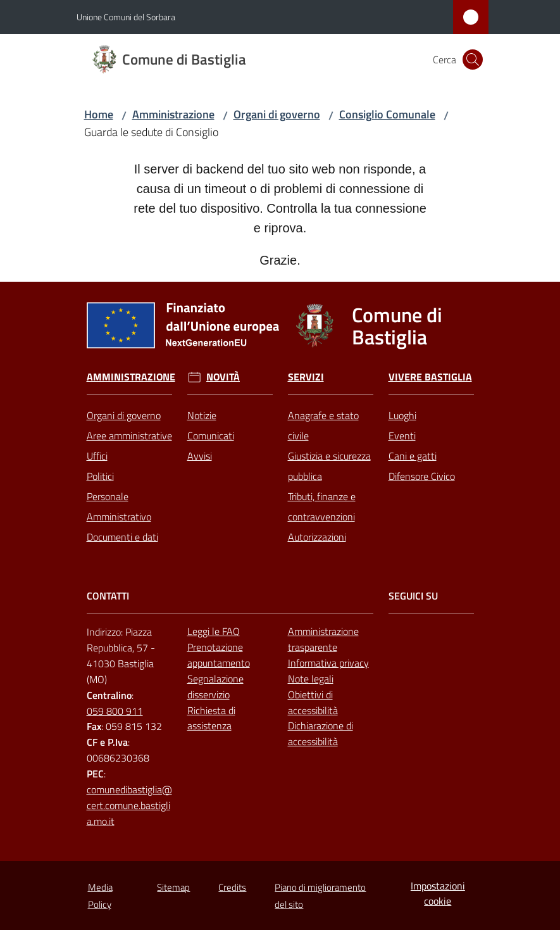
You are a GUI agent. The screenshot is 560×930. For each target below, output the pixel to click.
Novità (223, 377)
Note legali (311, 679)
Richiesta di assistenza (211, 718)
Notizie (202, 415)
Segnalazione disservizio (215, 687)
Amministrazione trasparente (323, 639)
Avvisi (200, 456)
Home (99, 114)
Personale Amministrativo (119, 506)
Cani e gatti (413, 456)
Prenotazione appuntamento (219, 655)
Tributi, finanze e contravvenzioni (322, 506)
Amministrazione (173, 114)
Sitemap (173, 887)
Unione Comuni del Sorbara (126, 17)
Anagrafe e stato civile (323, 425)
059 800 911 (115, 711)
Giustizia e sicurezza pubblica (329, 466)
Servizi (306, 377)
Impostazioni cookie (438, 894)
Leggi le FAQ (214, 631)
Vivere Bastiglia (430, 377)
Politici (100, 476)
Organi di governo (277, 114)
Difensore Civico (422, 476)
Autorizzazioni (317, 537)
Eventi (402, 436)
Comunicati (211, 436)
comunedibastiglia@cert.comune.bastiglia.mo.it (129, 805)
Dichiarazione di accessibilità (320, 733)
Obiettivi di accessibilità (313, 702)
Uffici (97, 456)
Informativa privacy (328, 663)
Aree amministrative (129, 436)
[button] (473, 60)
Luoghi (402, 415)
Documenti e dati (122, 537)
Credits (232, 887)
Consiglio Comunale (387, 114)
